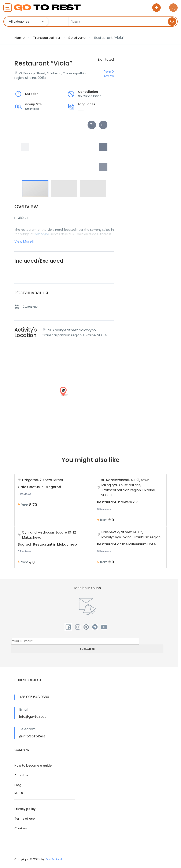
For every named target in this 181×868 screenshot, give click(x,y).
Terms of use (25, 819)
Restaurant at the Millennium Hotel (127, 544)
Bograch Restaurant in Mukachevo (47, 544)
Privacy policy (25, 809)
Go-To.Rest (54, 859)
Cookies (21, 828)
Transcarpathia (46, 38)
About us (21, 775)
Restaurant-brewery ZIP (117, 502)
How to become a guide (33, 766)
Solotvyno (77, 38)
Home (19, 38)
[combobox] (27, 22)
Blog (18, 785)
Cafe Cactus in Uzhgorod (39, 487)
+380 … (21, 218)
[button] (103, 167)
